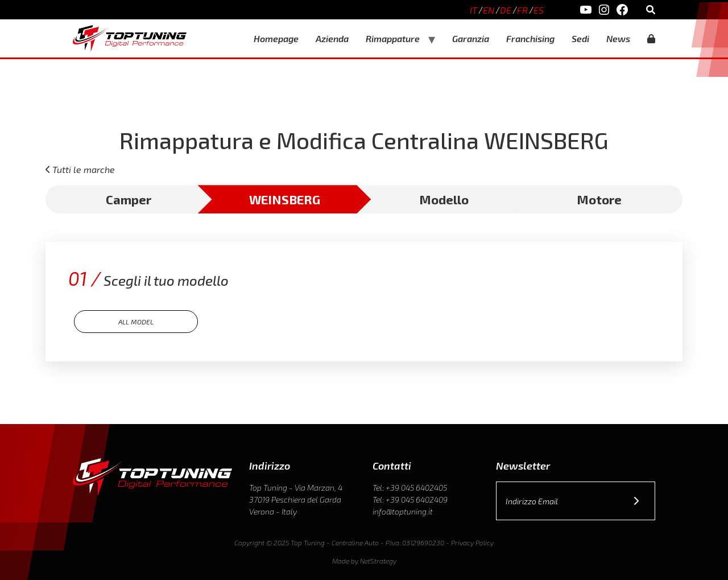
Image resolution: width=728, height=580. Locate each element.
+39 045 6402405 (416, 488)
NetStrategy (378, 561)
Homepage (276, 38)
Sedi (580, 38)
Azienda (332, 38)
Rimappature (393, 38)
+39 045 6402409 (417, 499)
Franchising (530, 38)
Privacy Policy (472, 542)
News (618, 38)
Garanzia (471, 38)
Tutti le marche (84, 169)
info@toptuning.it (403, 511)
